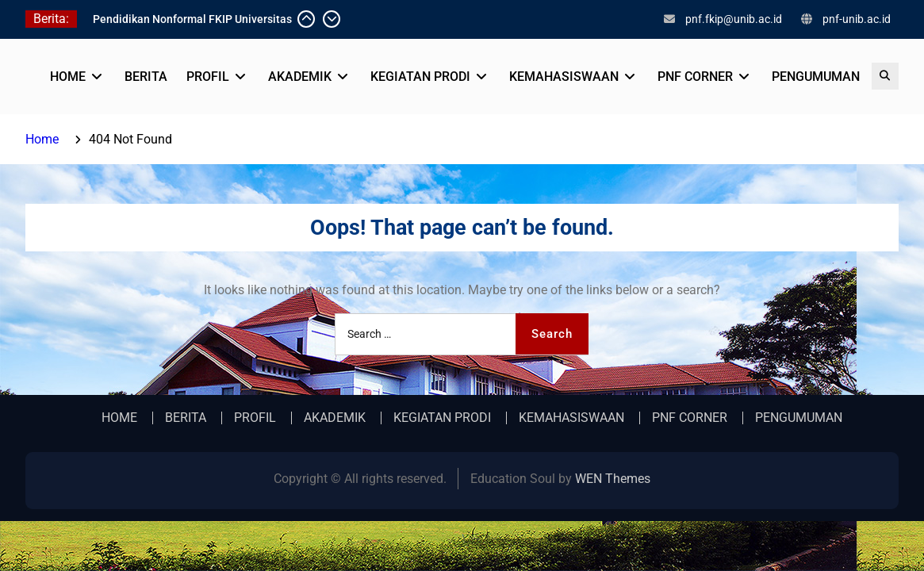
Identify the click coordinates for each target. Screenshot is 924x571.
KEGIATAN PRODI (420, 77)
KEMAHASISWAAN (564, 77)
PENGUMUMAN (816, 77)
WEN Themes (613, 479)
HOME (68, 77)
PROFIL (208, 77)
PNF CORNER (695, 77)
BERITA (146, 77)
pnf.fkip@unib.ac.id (734, 19)
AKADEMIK (300, 77)
